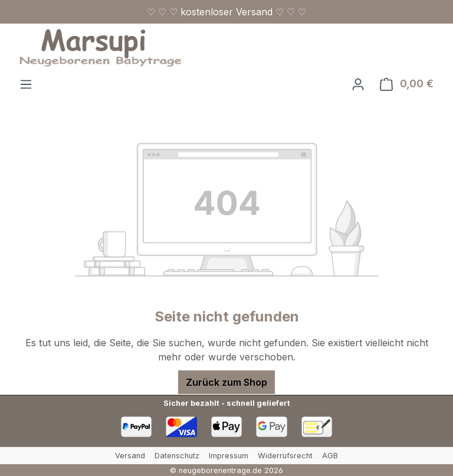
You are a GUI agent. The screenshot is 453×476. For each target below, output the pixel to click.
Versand (130, 456)
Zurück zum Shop (226, 382)
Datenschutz (177, 456)
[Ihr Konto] (358, 84)
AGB (330, 456)
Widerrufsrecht (285, 456)
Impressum (229, 456)
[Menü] (26, 84)
